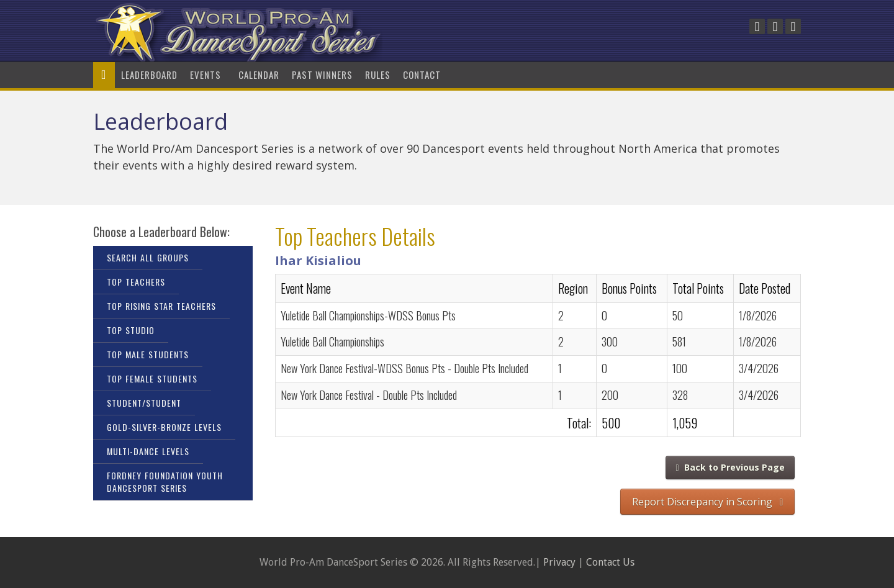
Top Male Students (148, 354)
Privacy (559, 562)
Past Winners (322, 75)
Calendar (259, 75)
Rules (378, 75)
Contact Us (610, 562)
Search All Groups (148, 257)
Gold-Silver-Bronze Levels (164, 427)
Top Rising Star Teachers (161, 306)
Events (208, 75)
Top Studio (131, 330)
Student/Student (144, 403)
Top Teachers (136, 282)
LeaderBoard (149, 75)
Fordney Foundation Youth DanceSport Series (165, 482)
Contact (422, 75)
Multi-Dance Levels (148, 451)
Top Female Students (152, 378)
